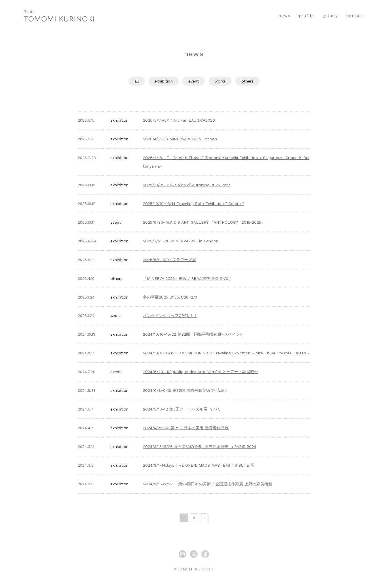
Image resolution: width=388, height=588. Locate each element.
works (220, 81)
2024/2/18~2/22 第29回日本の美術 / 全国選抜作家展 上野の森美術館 (208, 484)
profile (307, 16)
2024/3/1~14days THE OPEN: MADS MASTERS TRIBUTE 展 (199, 465)
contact (355, 16)
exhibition (164, 81)
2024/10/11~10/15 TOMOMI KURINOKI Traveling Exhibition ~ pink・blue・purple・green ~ (226, 353)
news (285, 16)
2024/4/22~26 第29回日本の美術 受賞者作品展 (186, 428)
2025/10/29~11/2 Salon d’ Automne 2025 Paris (187, 185)
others (247, 81)
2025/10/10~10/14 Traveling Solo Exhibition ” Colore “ (193, 204)
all (137, 81)
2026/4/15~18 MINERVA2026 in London (180, 139)
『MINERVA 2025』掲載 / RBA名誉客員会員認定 (187, 278)
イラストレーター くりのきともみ (59, 16)
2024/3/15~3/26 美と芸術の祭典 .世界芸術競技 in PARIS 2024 (200, 447)
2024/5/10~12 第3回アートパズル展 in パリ (182, 409)
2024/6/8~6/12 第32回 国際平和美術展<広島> (185, 390)
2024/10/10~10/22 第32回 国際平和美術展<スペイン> (193, 334)
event (194, 81)
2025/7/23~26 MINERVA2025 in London (181, 241)
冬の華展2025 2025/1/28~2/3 (170, 297)
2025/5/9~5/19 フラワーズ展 (169, 260)
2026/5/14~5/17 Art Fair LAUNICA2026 (179, 120)
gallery (330, 16)
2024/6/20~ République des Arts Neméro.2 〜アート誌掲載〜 (201, 372)
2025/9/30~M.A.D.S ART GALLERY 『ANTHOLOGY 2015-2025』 (204, 222)
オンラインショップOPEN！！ (170, 316)
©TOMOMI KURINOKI (194, 569)
